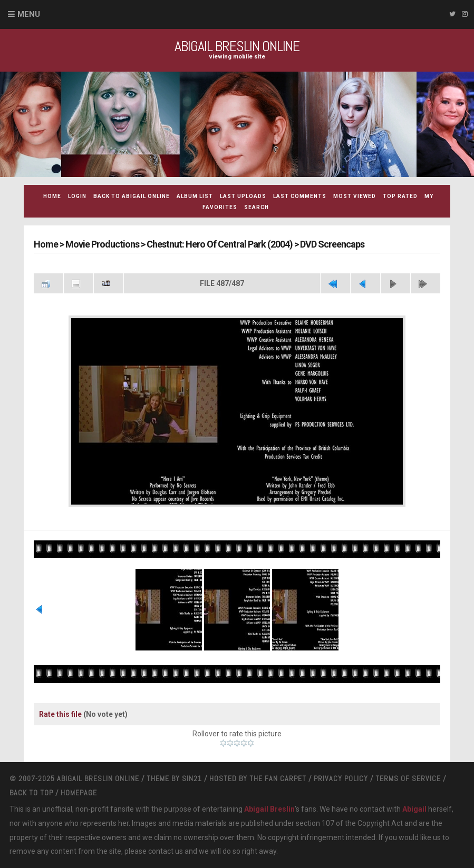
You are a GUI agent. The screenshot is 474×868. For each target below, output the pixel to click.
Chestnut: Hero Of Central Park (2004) (220, 244)
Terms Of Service (408, 778)
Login (77, 196)
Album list (195, 196)
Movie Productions (102, 244)
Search (257, 207)
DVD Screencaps (332, 244)
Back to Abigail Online (132, 196)
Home (52, 196)
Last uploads (243, 196)
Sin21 (192, 778)
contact (161, 851)
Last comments (300, 196)
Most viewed (355, 196)
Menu (29, 14)
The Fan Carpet (278, 778)
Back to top (31, 793)
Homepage (79, 793)
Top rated (400, 196)
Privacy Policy (341, 778)
